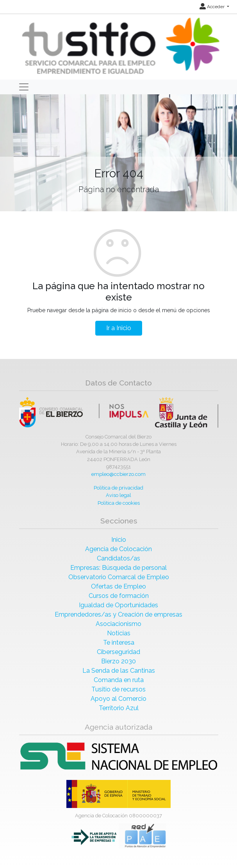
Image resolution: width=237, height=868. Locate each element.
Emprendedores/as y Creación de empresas (118, 614)
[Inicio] (120, 46)
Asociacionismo (118, 624)
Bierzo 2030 (118, 661)
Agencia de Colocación (118, 549)
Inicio (119, 540)
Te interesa (119, 643)
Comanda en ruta (119, 680)
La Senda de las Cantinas (119, 671)
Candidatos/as (118, 558)
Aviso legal (118, 495)
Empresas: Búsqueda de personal (118, 568)
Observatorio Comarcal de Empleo (119, 577)
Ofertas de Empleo (118, 586)
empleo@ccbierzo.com (118, 474)
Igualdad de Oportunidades (118, 605)
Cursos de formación (119, 596)
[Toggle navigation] (24, 87)
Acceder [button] (213, 7)
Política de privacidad (118, 488)
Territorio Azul (119, 708)
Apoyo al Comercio (118, 699)
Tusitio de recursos (118, 689)
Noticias (119, 633)
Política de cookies (119, 503)
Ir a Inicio (119, 328)
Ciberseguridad (118, 652)
